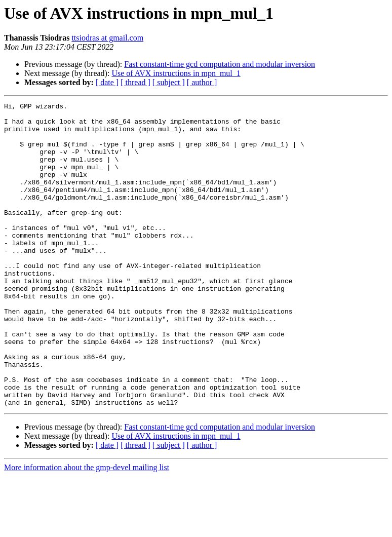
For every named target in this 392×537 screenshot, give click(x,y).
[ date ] (107, 82)
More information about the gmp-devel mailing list (87, 528)
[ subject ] (169, 82)
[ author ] (202, 82)
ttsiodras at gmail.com (107, 38)
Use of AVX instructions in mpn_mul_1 (176, 73)
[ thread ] (135, 82)
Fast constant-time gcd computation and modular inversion (220, 64)
